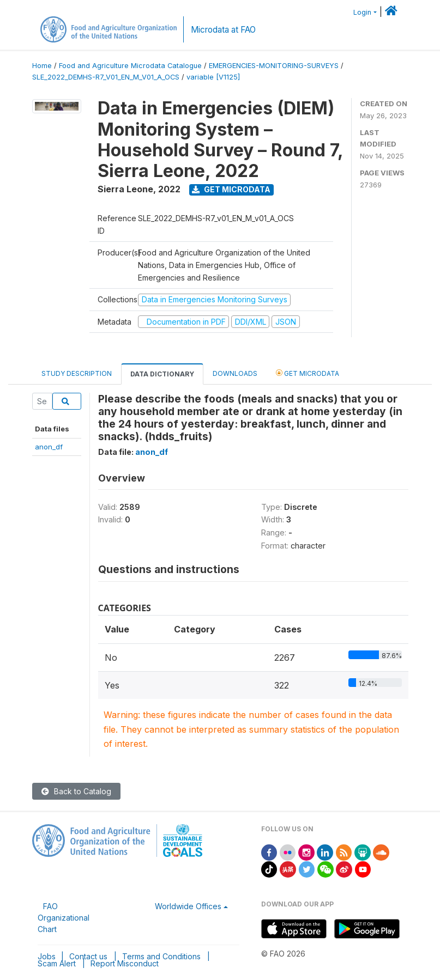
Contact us (88, 956)
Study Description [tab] (77, 373)
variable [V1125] (213, 77)
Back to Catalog (76, 791)
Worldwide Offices (188, 906)
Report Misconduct (125, 963)
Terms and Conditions (161, 956)
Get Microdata (231, 189)
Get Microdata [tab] (308, 373)
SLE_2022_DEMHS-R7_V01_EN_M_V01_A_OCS (106, 77)
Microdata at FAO (223, 30)
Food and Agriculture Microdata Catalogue (130, 66)
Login (362, 12)
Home (42, 66)
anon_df (49, 447)
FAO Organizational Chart (64, 918)
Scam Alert (57, 963)
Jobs (47, 956)
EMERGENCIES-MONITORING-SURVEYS (274, 66)
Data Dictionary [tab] (162, 374)
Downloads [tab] (235, 373)
